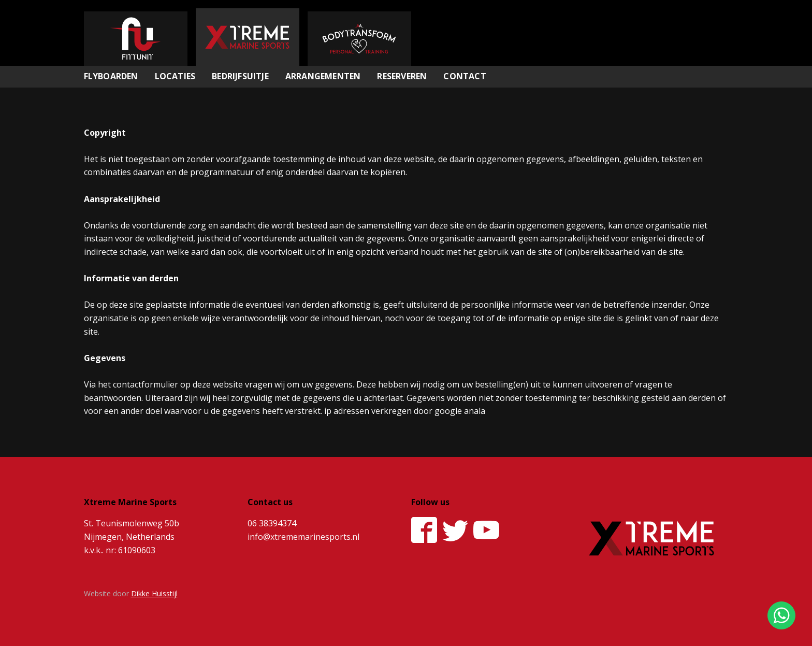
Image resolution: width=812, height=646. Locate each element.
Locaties (175, 76)
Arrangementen (323, 76)
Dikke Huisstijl (154, 593)
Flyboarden (111, 76)
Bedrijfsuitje (240, 76)
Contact (465, 76)
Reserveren (402, 76)
